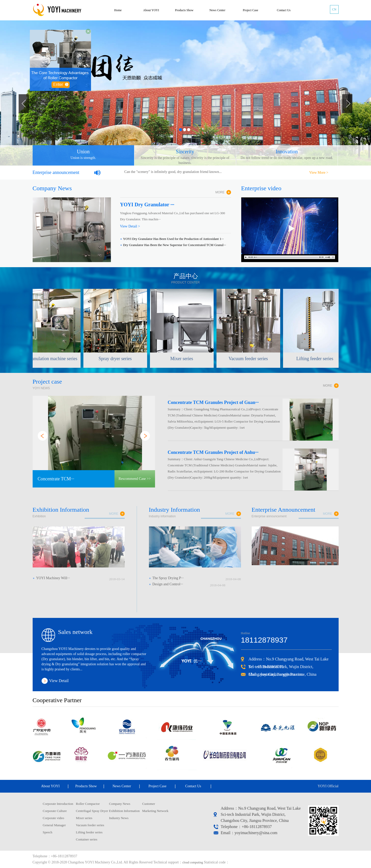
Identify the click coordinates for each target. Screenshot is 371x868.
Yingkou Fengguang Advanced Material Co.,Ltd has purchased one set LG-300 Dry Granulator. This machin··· (173, 216)
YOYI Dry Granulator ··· (147, 205)
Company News (120, 804)
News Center (217, 10)
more (114, 514)
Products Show (184, 10)
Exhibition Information (124, 811)
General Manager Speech (54, 829)
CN (334, 9)
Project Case (250, 10)
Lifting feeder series (89, 832)
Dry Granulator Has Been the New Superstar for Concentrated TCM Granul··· (175, 245)
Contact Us (284, 10)
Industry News (119, 818)
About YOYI (151, 10)
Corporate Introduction (58, 804)
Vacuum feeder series (90, 825)
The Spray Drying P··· (168, 578)
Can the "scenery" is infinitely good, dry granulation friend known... (173, 172)
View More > (319, 173)
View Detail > (130, 226)
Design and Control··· (168, 584)
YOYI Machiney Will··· (53, 578)
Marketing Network (155, 811)
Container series (87, 839)
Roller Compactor (88, 804)
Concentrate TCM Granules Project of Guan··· (213, 402)
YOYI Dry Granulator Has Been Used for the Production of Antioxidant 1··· (174, 239)
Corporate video (54, 818)
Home (118, 10)
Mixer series (84, 818)
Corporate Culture (55, 811)
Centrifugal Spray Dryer (92, 811)
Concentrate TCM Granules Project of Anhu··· (213, 452)
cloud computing (193, 862)
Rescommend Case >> (135, 479)
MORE (220, 192)
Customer (149, 804)
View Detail (59, 681)
